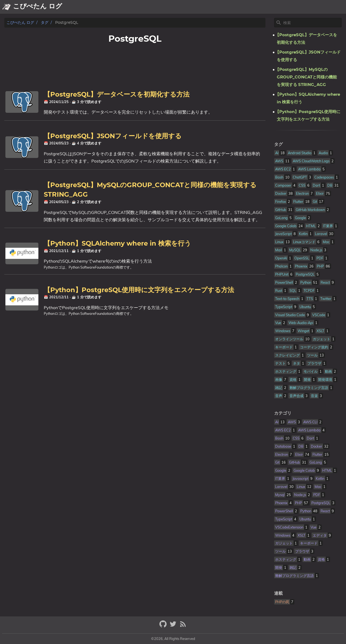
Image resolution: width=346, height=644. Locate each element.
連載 (278, 593)
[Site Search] (312, 23)
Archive (277, 7)
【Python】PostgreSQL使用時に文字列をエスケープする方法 (139, 290)
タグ (45, 23)
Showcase (301, 7)
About (257, 7)
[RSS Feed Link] (183, 626)
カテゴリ (283, 413)
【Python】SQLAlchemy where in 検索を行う (117, 244)
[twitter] (174, 626)
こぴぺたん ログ (20, 23)
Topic (338, 7)
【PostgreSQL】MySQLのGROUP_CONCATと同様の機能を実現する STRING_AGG (306, 77)
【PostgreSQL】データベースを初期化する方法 (117, 95)
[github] (164, 626)
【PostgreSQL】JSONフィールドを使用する (113, 136)
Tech (322, 7)
